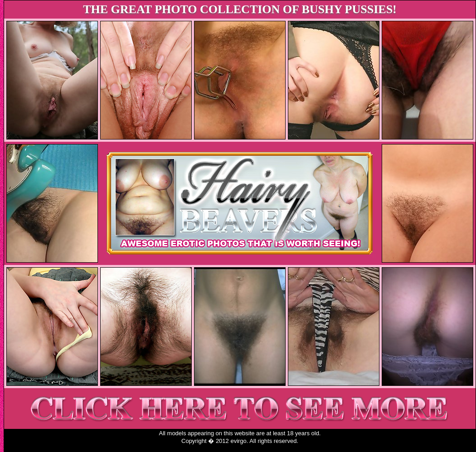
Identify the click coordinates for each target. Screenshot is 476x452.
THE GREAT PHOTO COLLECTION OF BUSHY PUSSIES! (240, 9)
